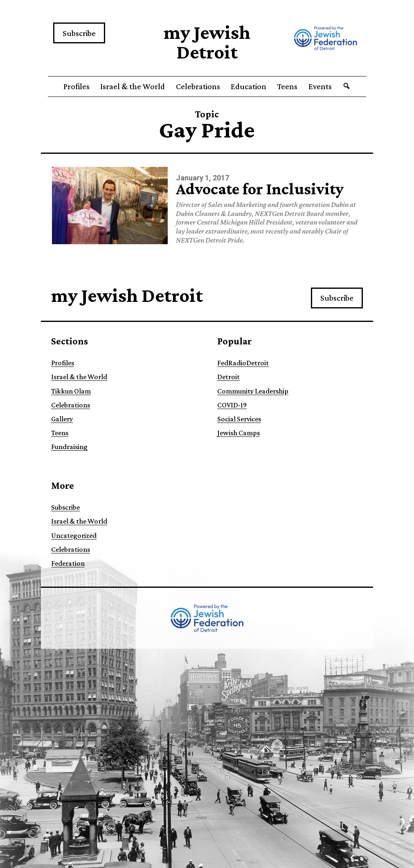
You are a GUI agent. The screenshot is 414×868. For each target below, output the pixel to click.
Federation (68, 563)
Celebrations (198, 86)
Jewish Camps (239, 433)
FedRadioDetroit (243, 363)
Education (249, 86)
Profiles (76, 86)
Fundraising (69, 447)
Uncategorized (74, 535)
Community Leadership (253, 391)
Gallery (62, 419)
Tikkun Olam (71, 391)
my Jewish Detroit (207, 42)
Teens (287, 86)
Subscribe (79, 33)
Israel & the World (133, 86)
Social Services (239, 419)
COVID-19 (232, 405)
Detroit (228, 377)
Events (320, 86)
